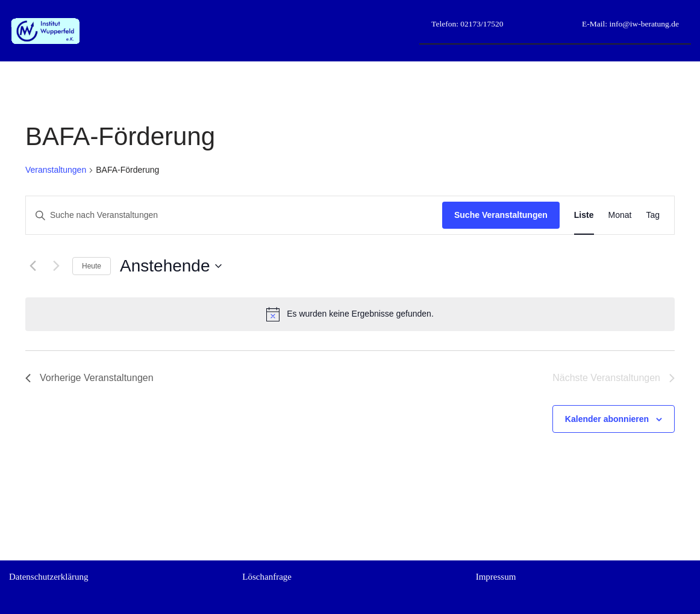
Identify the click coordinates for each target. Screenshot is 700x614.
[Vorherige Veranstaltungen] (33, 266)
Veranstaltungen (56, 170)
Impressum (496, 577)
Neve (19, 601)
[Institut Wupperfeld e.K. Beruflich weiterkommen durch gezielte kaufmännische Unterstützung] (45, 31)
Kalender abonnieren (607, 419)
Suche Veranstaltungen (501, 215)
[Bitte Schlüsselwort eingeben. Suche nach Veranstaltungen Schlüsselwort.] (234, 215)
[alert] (350, 314)
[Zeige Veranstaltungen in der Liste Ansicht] (584, 215)
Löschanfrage (267, 577)
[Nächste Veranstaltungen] (56, 266)
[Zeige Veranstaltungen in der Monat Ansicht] (620, 215)
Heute (92, 266)
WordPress (111, 601)
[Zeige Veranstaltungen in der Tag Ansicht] (653, 215)
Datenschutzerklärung (49, 577)
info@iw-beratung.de (643, 24)
